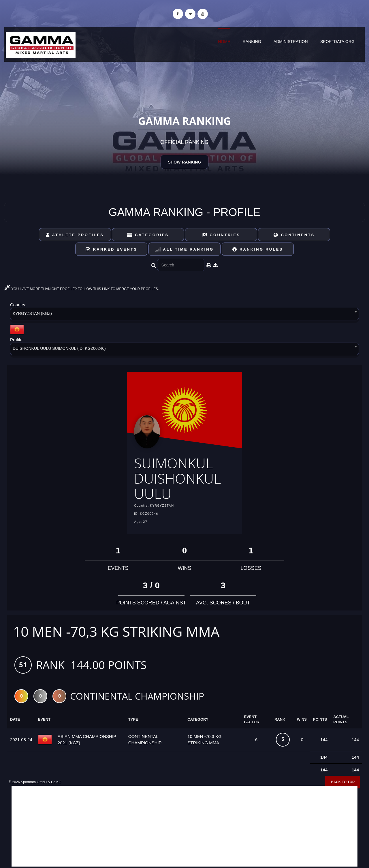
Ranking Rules (258, 249)
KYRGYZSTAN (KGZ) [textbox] (32, 313)
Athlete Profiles (75, 235)
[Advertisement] (184, 826)
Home (224, 42)
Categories (148, 235)
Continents (294, 235)
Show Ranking (184, 162)
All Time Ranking (185, 249)
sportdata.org (337, 42)
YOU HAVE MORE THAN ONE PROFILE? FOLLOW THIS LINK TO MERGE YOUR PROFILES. (82, 289)
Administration (291, 42)
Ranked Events (112, 249)
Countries (221, 235)
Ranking (252, 42)
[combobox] (184, 315)
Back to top (343, 782)
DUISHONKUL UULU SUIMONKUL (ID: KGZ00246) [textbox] (59, 348)
